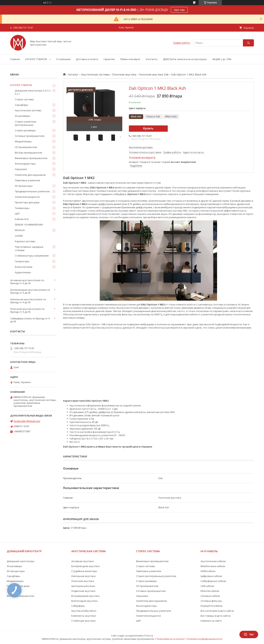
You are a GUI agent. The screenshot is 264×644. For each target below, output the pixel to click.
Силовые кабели (210, 596)
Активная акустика (82, 561)
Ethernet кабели (210, 591)
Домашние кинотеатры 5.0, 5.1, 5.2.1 (33, 92)
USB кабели (207, 586)
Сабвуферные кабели (213, 581)
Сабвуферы (78, 606)
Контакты (152, 59)
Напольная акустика (83, 576)
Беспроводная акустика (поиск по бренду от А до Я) (30, 291)
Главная (15, 59)
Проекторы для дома (27, 202)
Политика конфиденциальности (205, 639)
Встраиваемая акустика (85, 596)
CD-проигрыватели (147, 586)
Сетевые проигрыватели (30, 136)
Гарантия (109, 59)
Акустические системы (95, 75)
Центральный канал (83, 586)
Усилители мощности (27, 197)
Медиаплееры (23, 141)
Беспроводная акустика (85, 566)
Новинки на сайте (211, 621)
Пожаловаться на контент (171, 639)
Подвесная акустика (83, 591)
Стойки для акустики (83, 621)
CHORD (19, 236)
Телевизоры (22, 208)
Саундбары (22, 105)
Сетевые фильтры (211, 601)
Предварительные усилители (32, 191)
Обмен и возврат (130, 59)
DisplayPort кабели (211, 606)
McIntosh (20, 230)
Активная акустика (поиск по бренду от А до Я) (27, 282)
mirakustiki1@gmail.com (27, 421)
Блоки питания (24, 267)
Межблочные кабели (213, 566)
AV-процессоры (16, 571)
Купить (148, 128)
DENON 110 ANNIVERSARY (29, 225)
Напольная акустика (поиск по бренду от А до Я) (28, 301)
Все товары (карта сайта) (215, 616)
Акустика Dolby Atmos (84, 611)
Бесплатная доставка (141, 147)
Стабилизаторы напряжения (32, 256)
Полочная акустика (124, 75)
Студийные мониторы (84, 571)
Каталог (73, 75)
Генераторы (22, 261)
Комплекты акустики (84, 616)
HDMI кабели (208, 571)
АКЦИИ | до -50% (222, 59)
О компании (63, 59)
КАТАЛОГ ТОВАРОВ (36, 59)
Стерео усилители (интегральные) (25, 123)
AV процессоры (24, 186)
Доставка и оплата (87, 59)
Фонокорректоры (25, 164)
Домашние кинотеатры (21, 561)
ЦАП (17, 214)
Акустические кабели (213, 561)
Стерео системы (24, 99)
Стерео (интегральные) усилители (156, 576)
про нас (179, 10)
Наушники (21, 169)
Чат (249, 634)
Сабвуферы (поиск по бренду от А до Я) (30, 320)
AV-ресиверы (23, 116)
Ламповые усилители (27, 180)
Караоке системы (25, 241)
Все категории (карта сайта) (217, 611)
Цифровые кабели (211, 576)
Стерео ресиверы (25, 130)
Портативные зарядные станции (29, 248)
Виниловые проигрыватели (31, 158)
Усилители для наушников (30, 175)
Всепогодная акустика (84, 601)
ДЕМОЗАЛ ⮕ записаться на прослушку (185, 59)
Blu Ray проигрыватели (29, 153)
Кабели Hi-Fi (22, 219)
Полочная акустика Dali (154, 75)
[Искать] (248, 43)
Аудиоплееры (23, 272)
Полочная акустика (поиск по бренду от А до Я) (27, 310)
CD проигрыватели (26, 147)
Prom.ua (149, 636)
